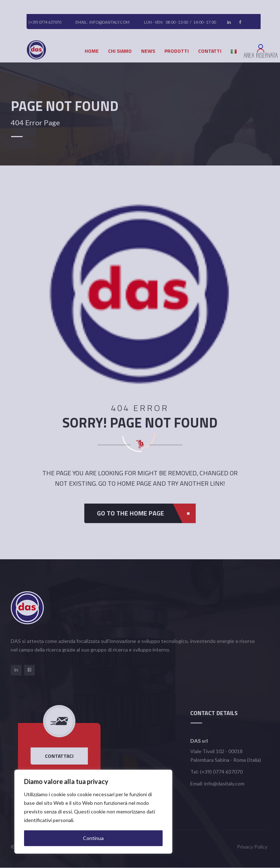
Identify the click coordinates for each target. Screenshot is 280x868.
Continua (93, 838)
